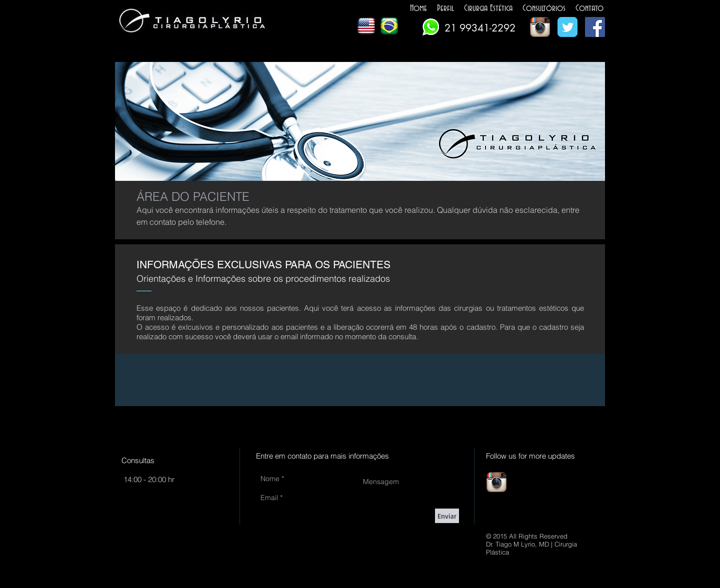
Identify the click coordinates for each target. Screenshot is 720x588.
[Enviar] (447, 516)
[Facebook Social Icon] (595, 27)
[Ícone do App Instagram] (540, 27)
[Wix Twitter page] (567, 27)
